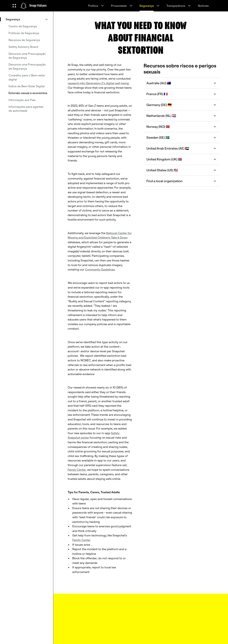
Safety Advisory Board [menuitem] (23, 47)
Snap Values (38, 6)
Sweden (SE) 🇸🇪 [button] (182, 137)
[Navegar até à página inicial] (24, 6)
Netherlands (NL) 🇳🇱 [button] (182, 116)
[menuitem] (27, 19)
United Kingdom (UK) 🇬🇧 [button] (182, 159)
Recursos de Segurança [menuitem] (24, 40)
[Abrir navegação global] (14, 6)
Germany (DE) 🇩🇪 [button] (182, 105)
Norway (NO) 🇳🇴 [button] (182, 127)
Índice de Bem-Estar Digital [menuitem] (27, 86)
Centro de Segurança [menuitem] (23, 26)
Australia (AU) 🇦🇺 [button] (182, 83)
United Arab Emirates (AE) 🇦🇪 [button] (182, 148)
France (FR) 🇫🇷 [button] (182, 94)
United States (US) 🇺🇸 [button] (182, 170)
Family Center (77, 470)
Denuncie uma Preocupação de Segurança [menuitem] (27, 56)
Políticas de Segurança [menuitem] (24, 33)
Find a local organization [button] (182, 181)
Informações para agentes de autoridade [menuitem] (26, 109)
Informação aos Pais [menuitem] (22, 100)
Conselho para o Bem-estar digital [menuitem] (27, 77)
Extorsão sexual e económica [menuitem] (28, 93)
